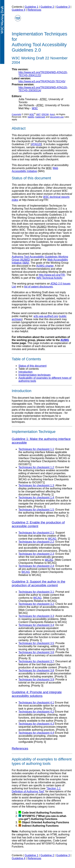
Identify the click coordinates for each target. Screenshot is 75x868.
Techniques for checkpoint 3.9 (36, 680)
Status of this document (32, 366)
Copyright (16, 114)
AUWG (65, 340)
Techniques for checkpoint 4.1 (36, 703)
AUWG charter (45, 266)
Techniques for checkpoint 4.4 (36, 733)
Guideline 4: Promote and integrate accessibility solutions (37, 694)
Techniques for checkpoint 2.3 (36, 554)
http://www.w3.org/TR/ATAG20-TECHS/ (42, 81)
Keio (52, 114)
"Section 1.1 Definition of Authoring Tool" (36, 790)
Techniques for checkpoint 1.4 (36, 498)
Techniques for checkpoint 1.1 (36, 449)
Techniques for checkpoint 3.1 (36, 592)
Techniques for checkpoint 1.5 (36, 510)
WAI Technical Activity (49, 278)
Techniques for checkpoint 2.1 (36, 533)
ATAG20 (36, 144)
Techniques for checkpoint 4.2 (36, 712)
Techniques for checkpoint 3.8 (36, 670)
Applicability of (24, 759)
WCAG (52, 539)
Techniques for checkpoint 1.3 (36, 485)
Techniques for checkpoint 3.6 (36, 652)
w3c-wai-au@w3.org (46, 316)
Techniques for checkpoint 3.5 (36, 643)
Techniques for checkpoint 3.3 (36, 616)
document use (57, 117)
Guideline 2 (47, 7)
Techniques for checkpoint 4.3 (36, 724)
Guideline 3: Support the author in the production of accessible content (39, 583)
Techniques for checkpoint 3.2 (36, 604)
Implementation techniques (34, 375)
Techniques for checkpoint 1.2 (36, 467)
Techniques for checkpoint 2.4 (36, 566)
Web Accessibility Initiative (35, 170)
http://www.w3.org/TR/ (52, 275)
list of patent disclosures (39, 287)
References (34, 10)
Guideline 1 (31, 7)
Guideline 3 (63, 7)
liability (31, 117)
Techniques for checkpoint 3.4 (36, 625)
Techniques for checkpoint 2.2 (36, 542)
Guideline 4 (19, 10)
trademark (40, 117)
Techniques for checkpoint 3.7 (36, 661)
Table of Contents (26, 359)
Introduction (26, 372)
